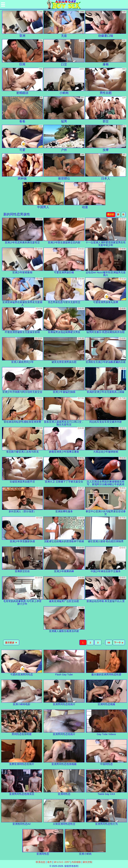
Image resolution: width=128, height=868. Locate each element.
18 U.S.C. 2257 (62, 862)
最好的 (111, 214)
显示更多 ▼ (11, 643)
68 (109, 643)
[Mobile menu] (3, 4)
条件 (49, 862)
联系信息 (40, 862)
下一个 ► (119, 643)
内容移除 (76, 862)
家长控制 (87, 862)
